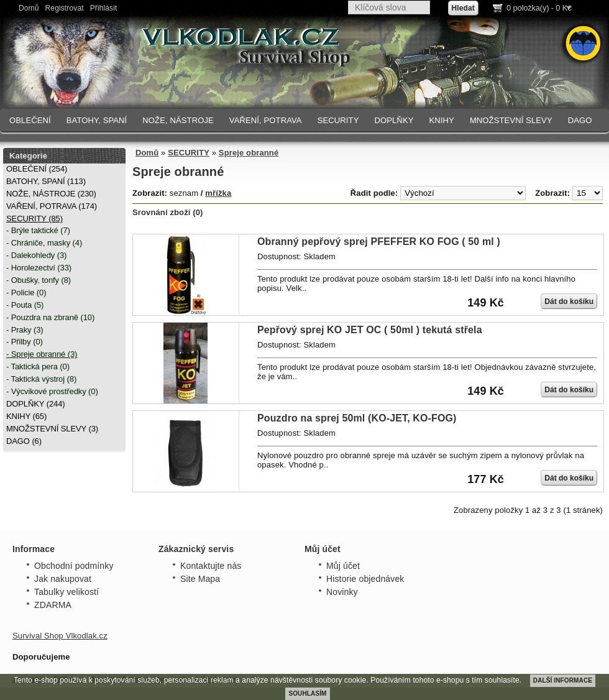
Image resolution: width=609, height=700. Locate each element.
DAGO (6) (24, 441)
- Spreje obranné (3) (42, 354)
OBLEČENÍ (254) (37, 169)
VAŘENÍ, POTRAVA (266, 120)
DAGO (580, 120)
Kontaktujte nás (211, 566)
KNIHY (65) (26, 416)
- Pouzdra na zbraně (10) (50, 317)
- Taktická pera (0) (38, 366)
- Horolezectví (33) (39, 268)
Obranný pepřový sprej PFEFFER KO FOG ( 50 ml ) (379, 242)
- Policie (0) (26, 292)
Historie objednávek (365, 579)
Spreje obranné (249, 153)
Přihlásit (104, 8)
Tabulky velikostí (66, 592)
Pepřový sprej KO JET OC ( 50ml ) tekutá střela (370, 330)
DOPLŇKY (394, 120)
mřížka (218, 193)
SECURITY (338, 120)
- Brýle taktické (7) (38, 230)
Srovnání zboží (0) (168, 212)
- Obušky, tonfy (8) (39, 280)
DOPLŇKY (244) (36, 404)
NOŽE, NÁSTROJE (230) (51, 194)
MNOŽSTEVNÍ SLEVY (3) (52, 429)
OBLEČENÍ (30, 120)
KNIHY (441, 120)
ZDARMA (53, 605)
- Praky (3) (25, 330)
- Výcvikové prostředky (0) (52, 391)
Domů (29, 8)
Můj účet (343, 566)
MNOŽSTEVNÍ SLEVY (511, 120)
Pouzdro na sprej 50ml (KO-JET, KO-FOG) (357, 418)
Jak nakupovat (63, 579)
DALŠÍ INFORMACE (563, 680)
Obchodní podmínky (74, 566)
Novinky (342, 592)
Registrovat (65, 8)
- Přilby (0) (25, 342)
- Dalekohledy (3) (36, 255)
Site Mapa (200, 579)
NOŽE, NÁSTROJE (178, 120)
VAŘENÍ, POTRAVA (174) (52, 206)
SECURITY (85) (34, 219)
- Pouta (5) (25, 305)
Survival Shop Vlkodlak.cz (60, 636)
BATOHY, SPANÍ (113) (46, 181)
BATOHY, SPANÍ (97, 120)
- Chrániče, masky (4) (44, 243)
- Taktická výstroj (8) (41, 379)
